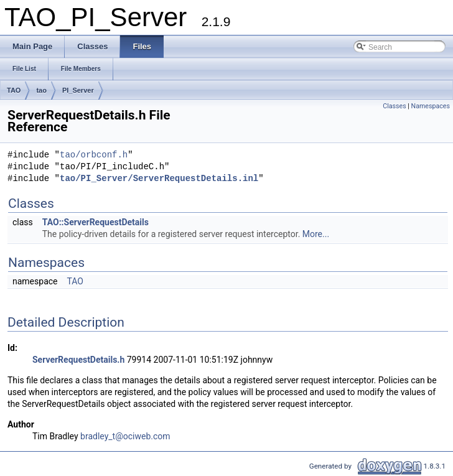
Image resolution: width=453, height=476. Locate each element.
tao (41, 90)
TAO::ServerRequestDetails (96, 222)
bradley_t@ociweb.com (125, 436)
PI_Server (78, 90)
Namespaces (431, 106)
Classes (394, 106)
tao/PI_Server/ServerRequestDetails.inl (159, 179)
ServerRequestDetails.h (78, 360)
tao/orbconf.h (94, 155)
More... (316, 234)
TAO (14, 90)
